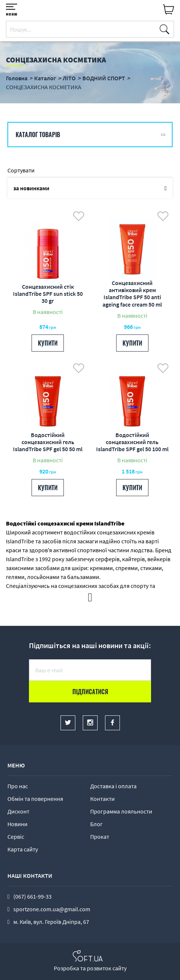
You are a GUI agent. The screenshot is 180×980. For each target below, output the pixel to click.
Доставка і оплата (113, 786)
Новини (17, 824)
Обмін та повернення (35, 799)
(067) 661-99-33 (32, 896)
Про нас (18, 786)
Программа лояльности (121, 811)
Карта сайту (23, 849)
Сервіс (16, 837)
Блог (96, 824)
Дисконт (18, 811)
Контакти (102, 799)
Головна (17, 78)
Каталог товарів (38, 135)
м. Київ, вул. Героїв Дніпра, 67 (51, 922)
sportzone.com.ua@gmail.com (52, 909)
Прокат (100, 837)
